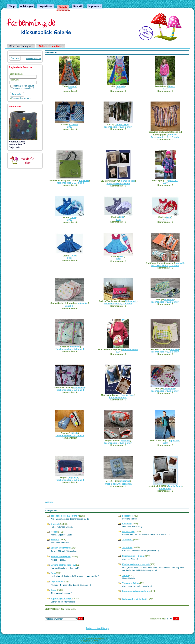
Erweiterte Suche (33, 59)
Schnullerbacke (130, 349)
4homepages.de (106, 641)
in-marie (72, 86)
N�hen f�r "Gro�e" (62, 599)
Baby (54, 573)
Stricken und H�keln (133, 556)
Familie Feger (128, 181)
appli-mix (173, 180)
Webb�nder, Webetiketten (118, 484)
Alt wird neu (165, 489)
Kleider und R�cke (61, 557)
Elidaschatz (131, 301)
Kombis (55, 540)
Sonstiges (127, 547)
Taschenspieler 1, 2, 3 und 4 (118, 127)
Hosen (54, 532)
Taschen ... (128, 540)
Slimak (171, 86)
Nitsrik (75, 433)
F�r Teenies (57, 582)
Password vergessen (21, 98)
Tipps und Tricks (131, 583)
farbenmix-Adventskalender (136, 591)
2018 (70, 89)
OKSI (73, 217)
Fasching (127, 524)
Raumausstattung (118, 397)
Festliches (128, 516)
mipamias (84, 180)
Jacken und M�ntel (61, 548)
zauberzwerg (122, 125)
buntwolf (172, 135)
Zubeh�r (70, 306)
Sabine (126, 575)
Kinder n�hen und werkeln (136, 564)
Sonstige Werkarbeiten (118, 183)
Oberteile (56, 524)
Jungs (54, 590)
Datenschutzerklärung (98, 628)
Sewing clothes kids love (64, 565)
